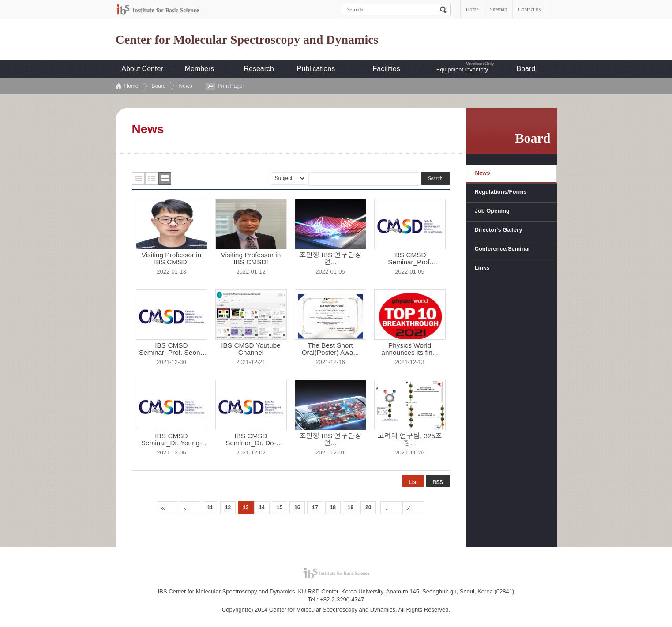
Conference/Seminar (503, 249)
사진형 (165, 178)
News (186, 86)
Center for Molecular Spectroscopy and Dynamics (247, 40)
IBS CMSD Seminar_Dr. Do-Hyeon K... (251, 439)
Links (482, 268)
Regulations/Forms (501, 192)
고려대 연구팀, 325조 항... (409, 439)
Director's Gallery (499, 230)
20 (368, 507)
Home (472, 9)
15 (280, 507)
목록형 (138, 178)
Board (526, 69)
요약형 (152, 178)
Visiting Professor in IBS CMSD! (172, 259)
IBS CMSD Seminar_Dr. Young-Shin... (172, 439)
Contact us (529, 9)
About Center (142, 69)
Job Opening (492, 211)
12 (228, 507)
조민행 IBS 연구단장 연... (330, 259)
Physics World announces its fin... (409, 349)
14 (262, 507)
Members (200, 69)
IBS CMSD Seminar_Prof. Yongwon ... (409, 259)
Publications (316, 69)
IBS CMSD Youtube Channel (251, 349)
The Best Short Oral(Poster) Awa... (330, 349)
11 (210, 507)
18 (333, 507)
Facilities (387, 69)
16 (297, 507)
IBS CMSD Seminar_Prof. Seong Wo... (171, 349)
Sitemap (498, 9)
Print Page (230, 86)
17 (315, 507)
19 (351, 507)
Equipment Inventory (462, 69)
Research (259, 69)
